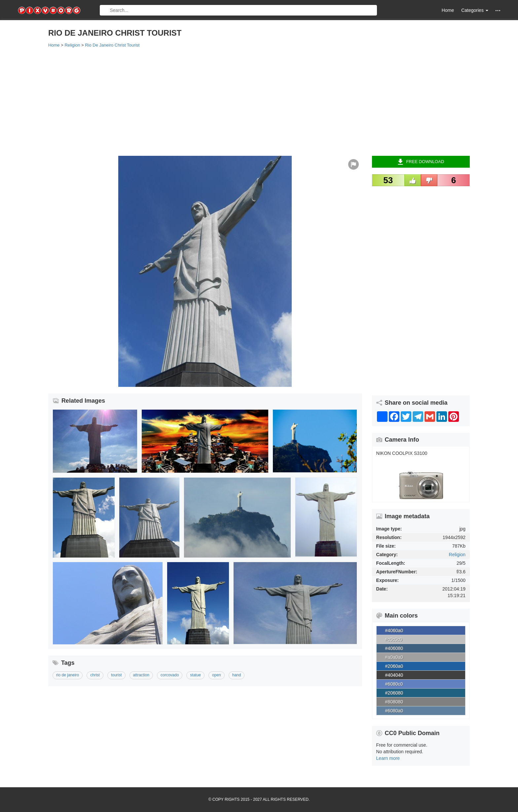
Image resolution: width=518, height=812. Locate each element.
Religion (457, 555)
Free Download (421, 162)
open (217, 675)
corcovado (170, 675)
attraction (141, 675)
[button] (498, 10)
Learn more (388, 758)
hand (237, 675)
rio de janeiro (68, 675)
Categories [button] (475, 10)
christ (95, 675)
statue (195, 675)
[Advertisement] (246, 101)
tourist (116, 675)
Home (448, 10)
